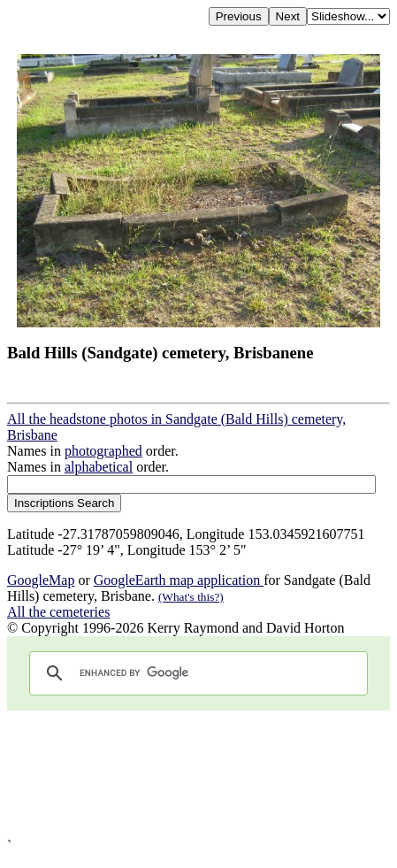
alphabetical (99, 467)
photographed (103, 451)
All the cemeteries (58, 612)
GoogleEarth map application (179, 580)
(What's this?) (191, 597)
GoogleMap (41, 580)
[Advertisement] (198, 774)
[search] (196, 673)
